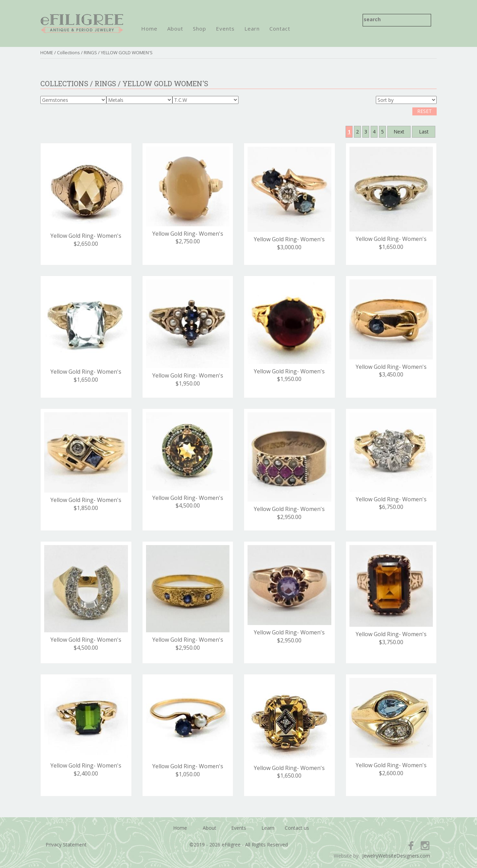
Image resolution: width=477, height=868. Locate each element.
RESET (425, 111)
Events (225, 29)
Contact (280, 29)
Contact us (297, 828)
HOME (47, 52)
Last (424, 132)
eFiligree (82, 23)
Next (399, 132)
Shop (200, 29)
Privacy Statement (66, 845)
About (175, 29)
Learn (252, 29)
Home (149, 29)
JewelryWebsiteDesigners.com (396, 856)
